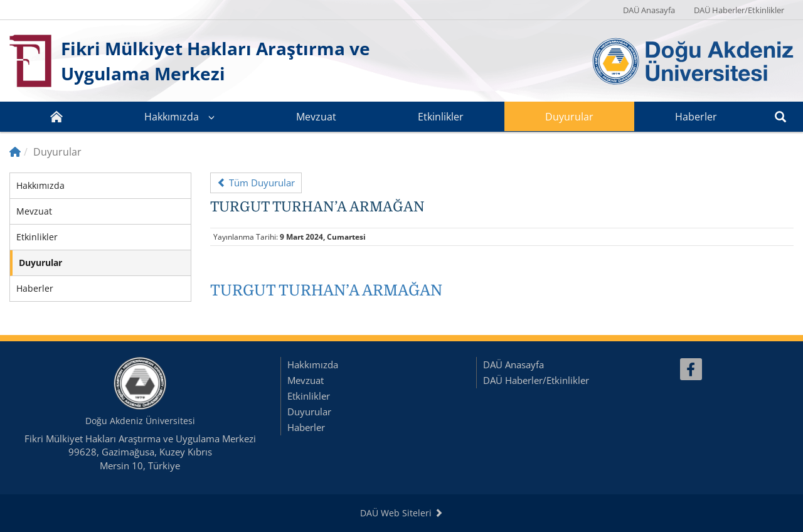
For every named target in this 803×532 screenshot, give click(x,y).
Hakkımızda (172, 117)
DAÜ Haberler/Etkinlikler (739, 10)
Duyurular (569, 117)
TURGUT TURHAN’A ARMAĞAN (326, 290)
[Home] (15, 152)
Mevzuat (316, 117)
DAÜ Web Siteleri (401, 513)
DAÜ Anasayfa (649, 10)
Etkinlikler (441, 117)
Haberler (696, 117)
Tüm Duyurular (256, 183)
